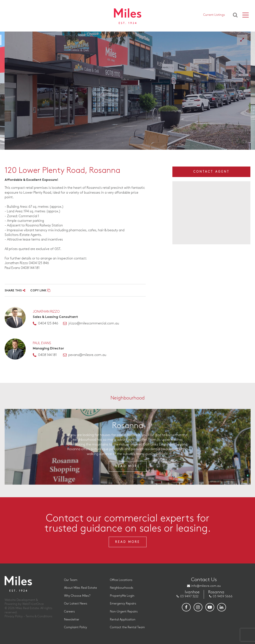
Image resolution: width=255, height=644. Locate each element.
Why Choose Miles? (77, 596)
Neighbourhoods (122, 588)
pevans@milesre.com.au (87, 355)
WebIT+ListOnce (33, 604)
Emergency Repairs (123, 604)
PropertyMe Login (122, 596)
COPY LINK (40, 291)
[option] (128, 91)
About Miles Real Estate (81, 588)
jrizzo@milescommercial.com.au (94, 323)
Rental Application (123, 620)
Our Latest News (76, 604)
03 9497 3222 (189, 596)
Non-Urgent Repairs (124, 612)
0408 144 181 (47, 355)
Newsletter (72, 620)
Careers (69, 612)
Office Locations (121, 580)
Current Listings (214, 15)
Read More (128, 466)
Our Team (71, 580)
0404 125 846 (48, 323)
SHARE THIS (15, 291)
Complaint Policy (76, 627)
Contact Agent (211, 172)
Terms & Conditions (39, 616)
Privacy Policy (14, 616)
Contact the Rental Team (127, 627)
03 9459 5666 (223, 596)
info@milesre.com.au (206, 586)
